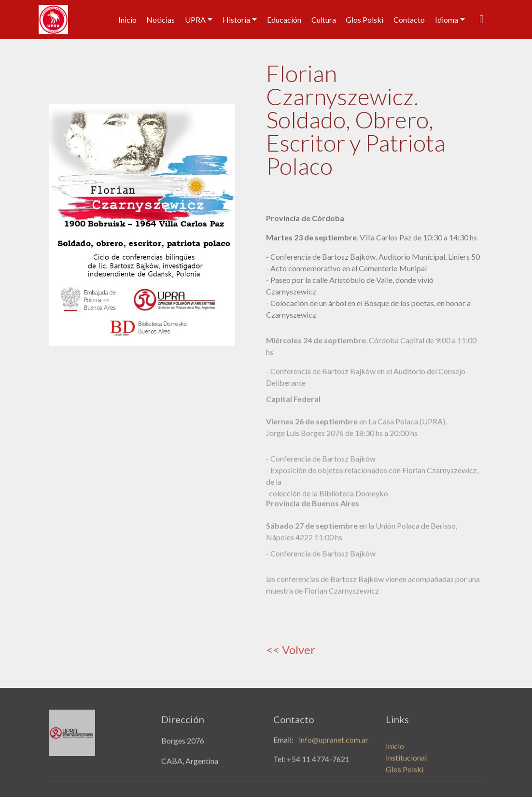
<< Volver (291, 650)
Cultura (324, 20)
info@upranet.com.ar (334, 742)
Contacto (409, 20)
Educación (284, 20)
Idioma (447, 20)
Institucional (406, 765)
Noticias (161, 20)
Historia (236, 20)
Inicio (127, 20)
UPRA (195, 20)
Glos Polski (364, 20)
